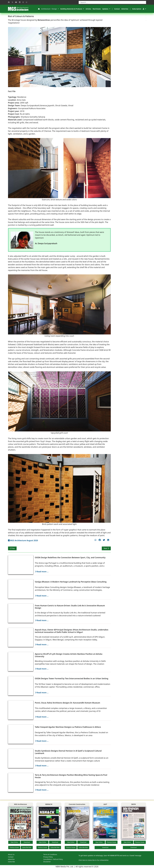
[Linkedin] (20, 2)
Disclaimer (47, 862)
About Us (11, 854)
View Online (14, 842)
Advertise (125, 9)
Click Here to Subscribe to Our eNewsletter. (94, 860)
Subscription (137, 9)
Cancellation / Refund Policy (53, 859)
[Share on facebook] (100, 540)
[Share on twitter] (104, 540)
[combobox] (112, 2)
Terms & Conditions (50, 854)
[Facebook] (9, 2)
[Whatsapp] (27, 2)
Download (27, 842)
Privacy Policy (48, 857)
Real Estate (97, 9)
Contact (117, 9)
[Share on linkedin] (108, 540)
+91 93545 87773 (113, 856)
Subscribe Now (27, 847)
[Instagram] (23, 2)
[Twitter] (12, 2)
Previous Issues (14, 847)
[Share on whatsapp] (96, 540)
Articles (88, 9)
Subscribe (11, 862)
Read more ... (42, 572)
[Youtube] (16, 2)
